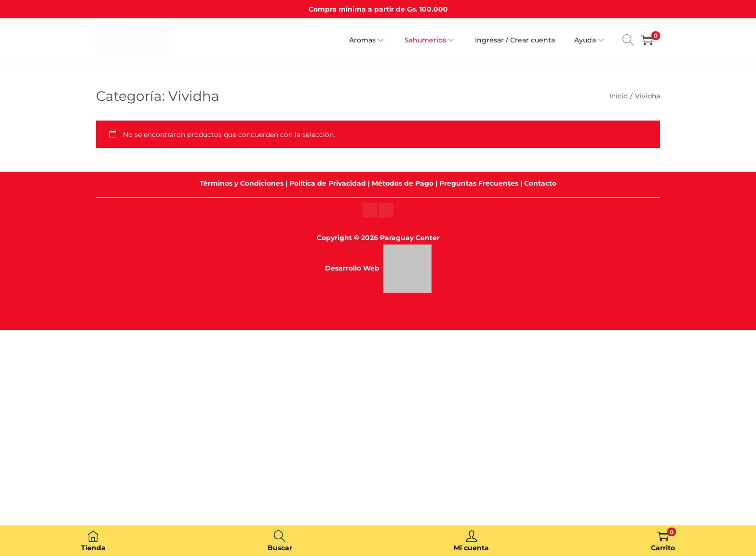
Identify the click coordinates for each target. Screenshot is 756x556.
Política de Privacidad (328, 183)
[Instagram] (370, 210)
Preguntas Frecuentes (479, 183)
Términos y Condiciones (242, 183)
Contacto (540, 183)
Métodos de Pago (403, 183)
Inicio (619, 96)
